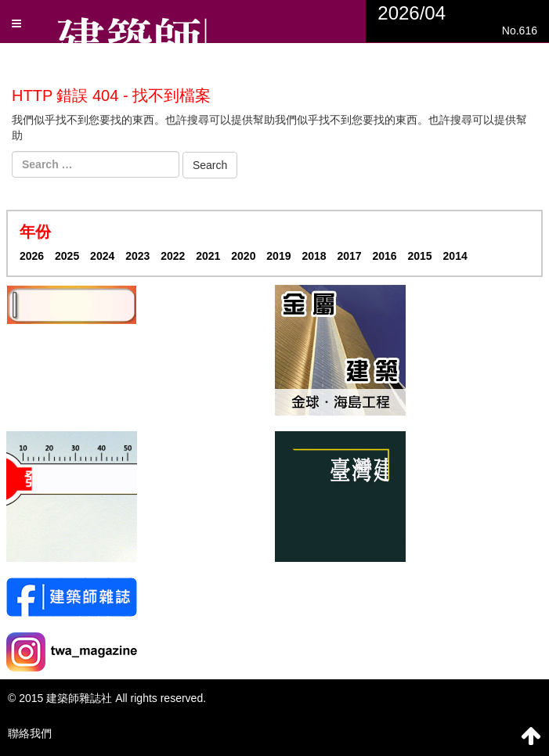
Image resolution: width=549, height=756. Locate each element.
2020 (243, 256)
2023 (137, 256)
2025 (67, 256)
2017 (349, 256)
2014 (455, 256)
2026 (32, 256)
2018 (314, 256)
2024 (102, 256)
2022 (173, 256)
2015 (420, 256)
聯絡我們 (30, 733)
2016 (384, 256)
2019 (278, 256)
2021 (208, 256)
